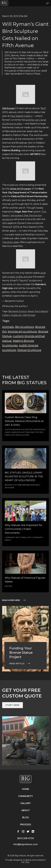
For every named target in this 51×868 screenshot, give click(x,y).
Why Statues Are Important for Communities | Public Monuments (24, 529)
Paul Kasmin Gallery (21, 116)
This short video (11, 242)
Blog (26, 817)
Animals (8, 327)
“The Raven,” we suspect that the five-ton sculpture (24, 215)
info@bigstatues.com (26, 844)
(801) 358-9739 (26, 838)
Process (26, 825)
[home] (4, 3)
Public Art (16, 315)
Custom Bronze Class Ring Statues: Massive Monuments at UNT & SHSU (24, 421)
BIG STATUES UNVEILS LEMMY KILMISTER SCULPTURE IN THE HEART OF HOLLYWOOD (24, 476)
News (31, 311)
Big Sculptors (24, 327)
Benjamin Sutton (18, 311)
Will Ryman (29, 315)
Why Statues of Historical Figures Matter (25, 580)
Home (26, 789)
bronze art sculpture (22, 331)
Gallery (26, 803)
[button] (47, 3)
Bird (43, 108)
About (26, 810)
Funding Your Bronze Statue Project (21, 653)
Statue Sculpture (29, 350)
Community (26, 796)
